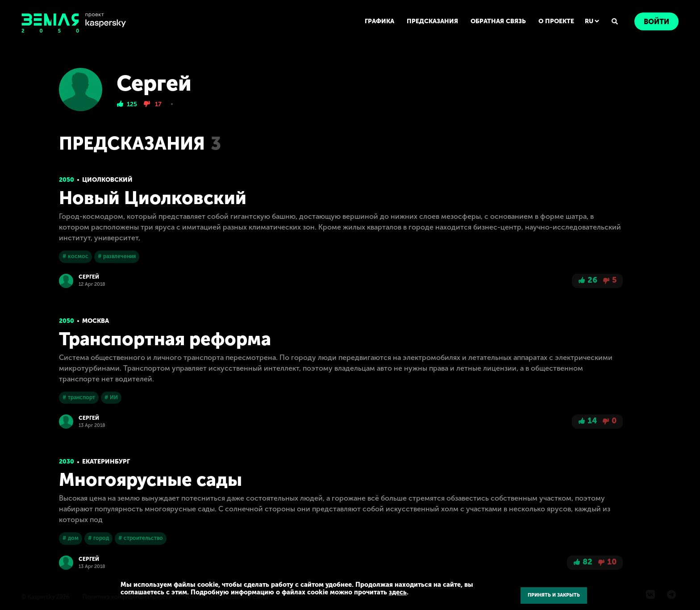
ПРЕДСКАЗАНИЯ (432, 21)
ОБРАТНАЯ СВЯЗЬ (498, 21)
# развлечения (117, 256)
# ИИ (111, 397)
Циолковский (107, 180)
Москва (96, 321)
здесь (398, 592)
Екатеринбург (106, 462)
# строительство (141, 538)
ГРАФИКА (379, 21)
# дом (71, 538)
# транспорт (79, 397)
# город (98, 538)
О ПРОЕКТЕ (556, 21)
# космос (75, 256)
